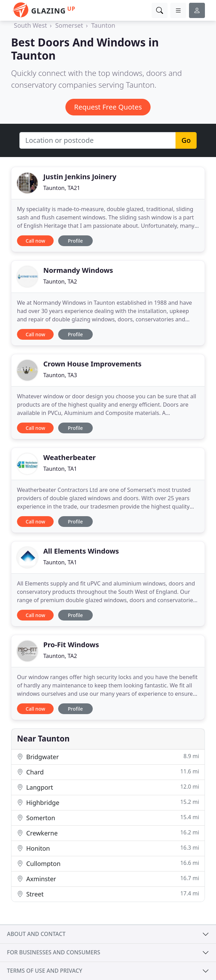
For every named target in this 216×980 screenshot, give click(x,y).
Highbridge (108, 802)
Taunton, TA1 (60, 469)
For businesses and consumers (53, 952)
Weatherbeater (70, 457)
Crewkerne (108, 833)
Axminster (108, 879)
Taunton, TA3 (60, 375)
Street (108, 894)
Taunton (103, 25)
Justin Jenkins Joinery (80, 177)
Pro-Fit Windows (71, 645)
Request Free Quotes (108, 107)
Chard (108, 772)
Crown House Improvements (92, 364)
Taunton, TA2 (60, 281)
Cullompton (108, 863)
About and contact (36, 934)
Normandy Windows (78, 270)
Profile (75, 241)
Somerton (108, 818)
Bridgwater (108, 757)
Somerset (69, 25)
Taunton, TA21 (62, 188)
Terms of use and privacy (45, 971)
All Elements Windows (81, 551)
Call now (35, 241)
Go (186, 140)
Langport (108, 787)
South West (30, 25)
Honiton (108, 848)
